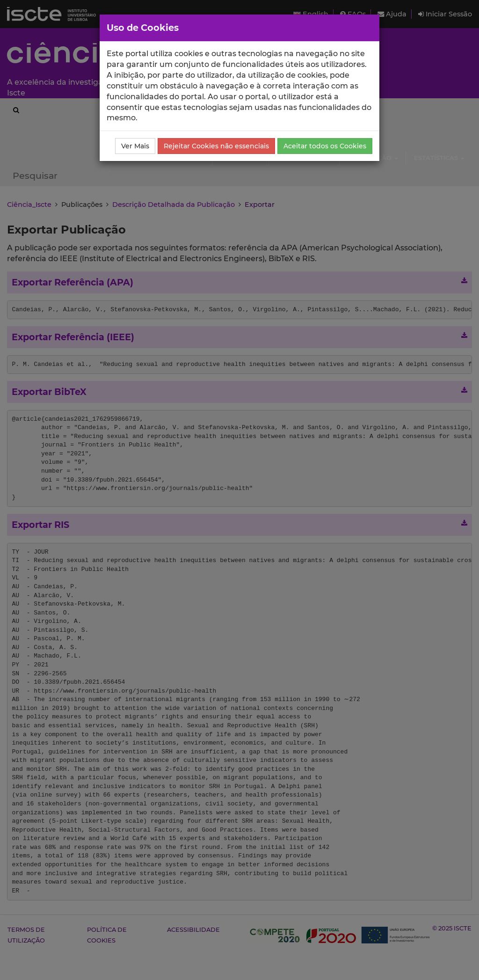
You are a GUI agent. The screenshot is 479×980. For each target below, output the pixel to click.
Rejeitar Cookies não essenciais (216, 146)
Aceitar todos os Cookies (325, 146)
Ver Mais (135, 146)
